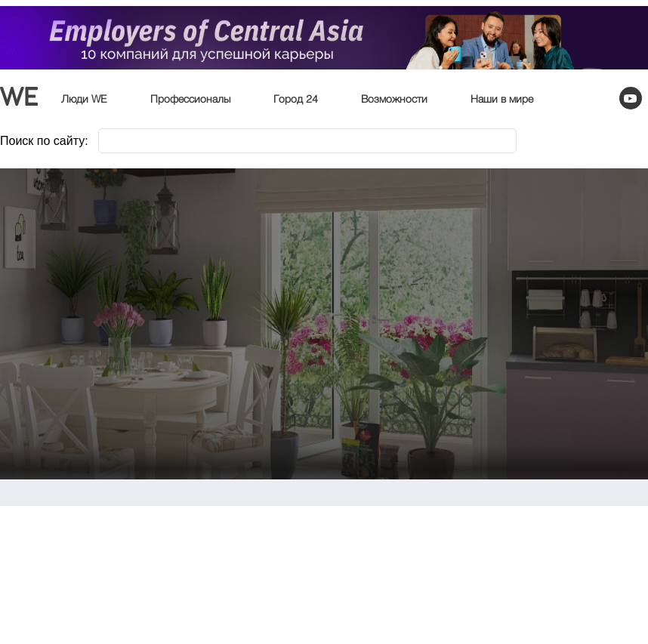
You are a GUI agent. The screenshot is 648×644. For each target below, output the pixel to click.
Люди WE (84, 100)
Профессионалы (190, 100)
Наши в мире (502, 100)
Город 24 (296, 100)
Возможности (394, 100)
